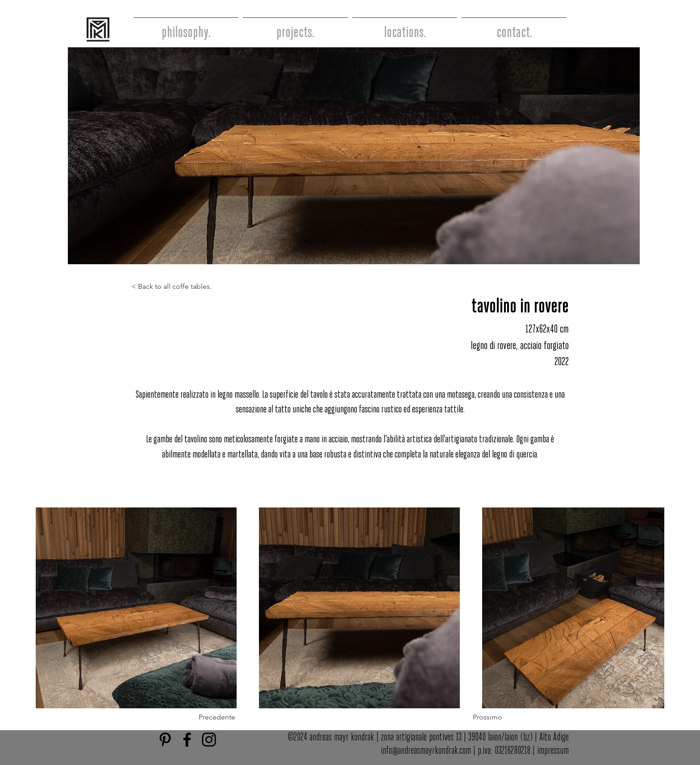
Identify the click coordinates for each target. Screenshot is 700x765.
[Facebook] (187, 740)
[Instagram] (209, 740)
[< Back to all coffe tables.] (175, 287)
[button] (235, 718)
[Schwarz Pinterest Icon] (165, 740)
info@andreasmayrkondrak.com (426, 751)
